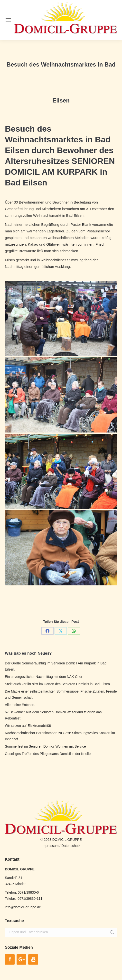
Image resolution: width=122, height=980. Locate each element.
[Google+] (21, 959)
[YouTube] (33, 959)
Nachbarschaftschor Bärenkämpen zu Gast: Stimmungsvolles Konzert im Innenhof (60, 736)
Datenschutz (71, 846)
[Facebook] (10, 959)
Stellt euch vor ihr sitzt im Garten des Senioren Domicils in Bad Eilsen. (58, 684)
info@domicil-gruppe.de (23, 907)
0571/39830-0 (28, 892)
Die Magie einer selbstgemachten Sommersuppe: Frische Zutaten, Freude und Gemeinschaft (61, 694)
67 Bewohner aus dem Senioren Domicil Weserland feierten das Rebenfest (53, 715)
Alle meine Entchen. (20, 705)
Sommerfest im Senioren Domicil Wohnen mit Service (45, 746)
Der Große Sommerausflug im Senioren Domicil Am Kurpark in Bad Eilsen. (56, 666)
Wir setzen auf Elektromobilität (28, 726)
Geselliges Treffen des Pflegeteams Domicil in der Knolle (48, 754)
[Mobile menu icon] (8, 20)
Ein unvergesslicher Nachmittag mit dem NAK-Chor (44, 677)
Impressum (50, 846)
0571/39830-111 (30, 899)
